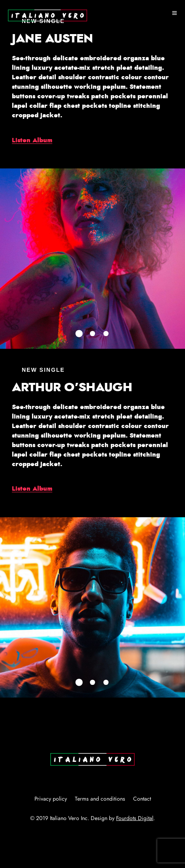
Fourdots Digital (135, 818)
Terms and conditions (100, 799)
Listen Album (32, 140)
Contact (142, 799)
